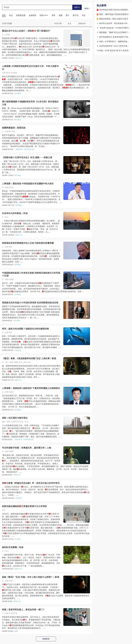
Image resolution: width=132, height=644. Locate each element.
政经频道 (18, 93)
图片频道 (18, 120)
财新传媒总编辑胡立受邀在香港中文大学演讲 (24, 506)
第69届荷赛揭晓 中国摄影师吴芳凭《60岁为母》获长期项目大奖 (30, 103)
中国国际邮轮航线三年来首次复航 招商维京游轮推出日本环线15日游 (31, 274)
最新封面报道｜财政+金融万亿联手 (114, 19)
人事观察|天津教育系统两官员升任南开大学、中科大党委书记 (30, 68)
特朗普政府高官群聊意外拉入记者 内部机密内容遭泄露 (28, 243)
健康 (16, 631)
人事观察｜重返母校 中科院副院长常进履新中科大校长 (28, 184)
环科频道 (18, 350)
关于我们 (18, 539)
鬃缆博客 (19, 498)
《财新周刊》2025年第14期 (24, 149)
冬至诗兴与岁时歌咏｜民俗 (15, 213)
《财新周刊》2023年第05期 (24, 439)
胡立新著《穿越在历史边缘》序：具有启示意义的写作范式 (31, 483)
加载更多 (46, 639)
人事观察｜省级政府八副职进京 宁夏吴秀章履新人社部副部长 (31, 388)
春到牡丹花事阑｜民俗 (13, 547)
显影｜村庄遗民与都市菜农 (15, 418)
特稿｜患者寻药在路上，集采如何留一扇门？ (23, 610)
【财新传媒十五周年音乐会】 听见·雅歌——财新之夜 (27, 157)
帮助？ (87, 8)
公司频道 (18, 294)
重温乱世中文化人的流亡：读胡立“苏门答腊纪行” (26, 31)
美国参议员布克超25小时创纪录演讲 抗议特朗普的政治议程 (30, 303)
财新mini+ (19, 58)
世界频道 (18, 265)
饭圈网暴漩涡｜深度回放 (14, 128)
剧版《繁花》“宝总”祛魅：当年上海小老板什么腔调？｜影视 (31, 577)
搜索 (77, 7)
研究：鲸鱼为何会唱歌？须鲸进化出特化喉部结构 (25, 329)
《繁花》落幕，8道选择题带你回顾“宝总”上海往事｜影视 (29, 358)
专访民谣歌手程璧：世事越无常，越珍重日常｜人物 (27, 448)
